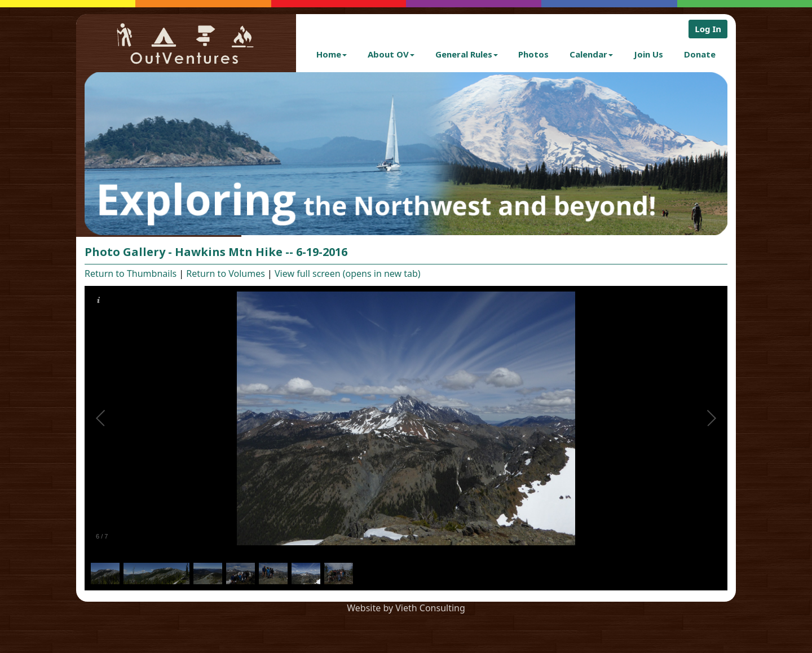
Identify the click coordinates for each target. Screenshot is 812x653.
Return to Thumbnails (131, 273)
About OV (391, 54)
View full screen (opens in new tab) (348, 273)
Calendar (591, 54)
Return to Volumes (226, 273)
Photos (533, 54)
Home (332, 54)
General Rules (467, 54)
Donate (700, 54)
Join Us (648, 54)
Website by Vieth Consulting (406, 608)
